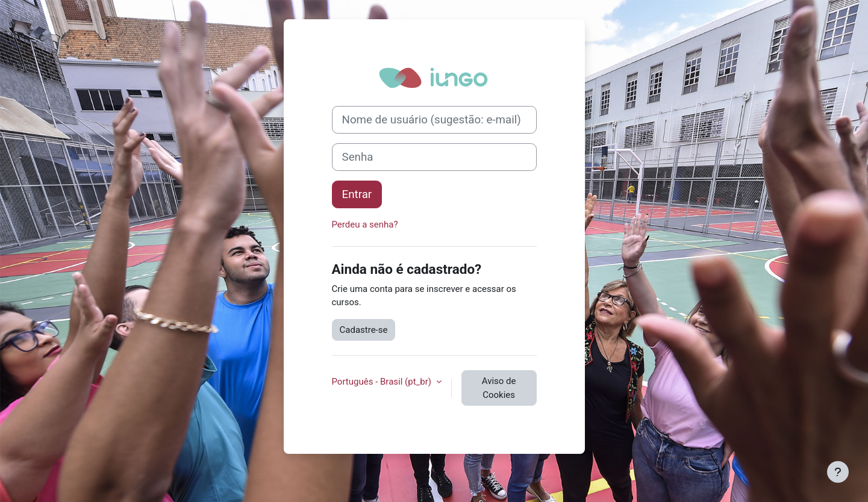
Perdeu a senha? (365, 225)
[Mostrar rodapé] (838, 472)
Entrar (357, 194)
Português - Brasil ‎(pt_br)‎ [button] (383, 382)
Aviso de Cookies (499, 388)
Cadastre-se (364, 330)
